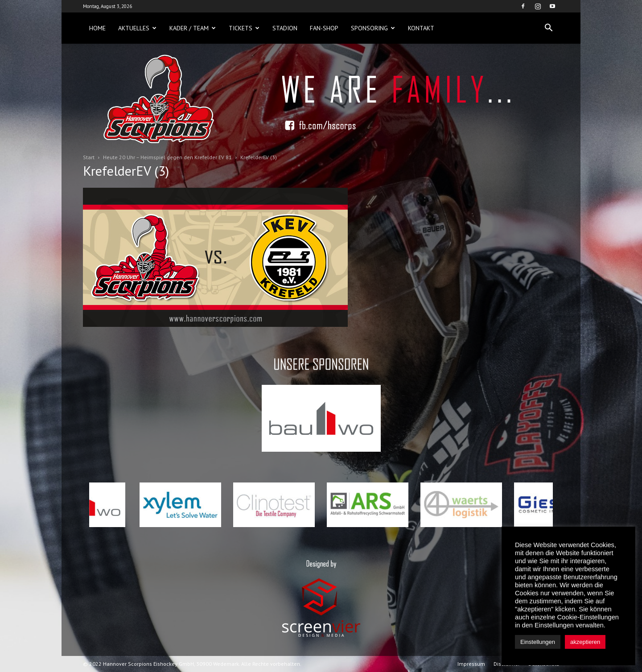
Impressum (471, 664)
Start (89, 157)
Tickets (244, 28)
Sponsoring (373, 28)
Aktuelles (137, 28)
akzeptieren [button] (585, 642)
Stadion (285, 28)
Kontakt (421, 28)
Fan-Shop (324, 28)
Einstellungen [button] (538, 642)
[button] (548, 28)
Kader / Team (193, 28)
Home (97, 28)
